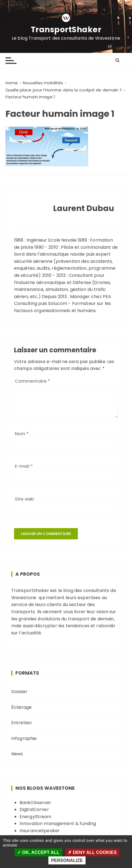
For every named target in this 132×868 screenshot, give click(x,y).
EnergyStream (35, 817)
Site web (24, 499)
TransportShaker (66, 30)
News (17, 754)
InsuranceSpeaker (40, 831)
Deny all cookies (92, 852)
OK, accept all (38, 852)
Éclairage (21, 707)
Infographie (24, 738)
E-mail (24, 466)
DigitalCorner (34, 809)
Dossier (19, 692)
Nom (22, 434)
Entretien (21, 723)
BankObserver (35, 803)
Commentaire (32, 381)
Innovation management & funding (58, 824)
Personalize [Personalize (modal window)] (67, 860)
